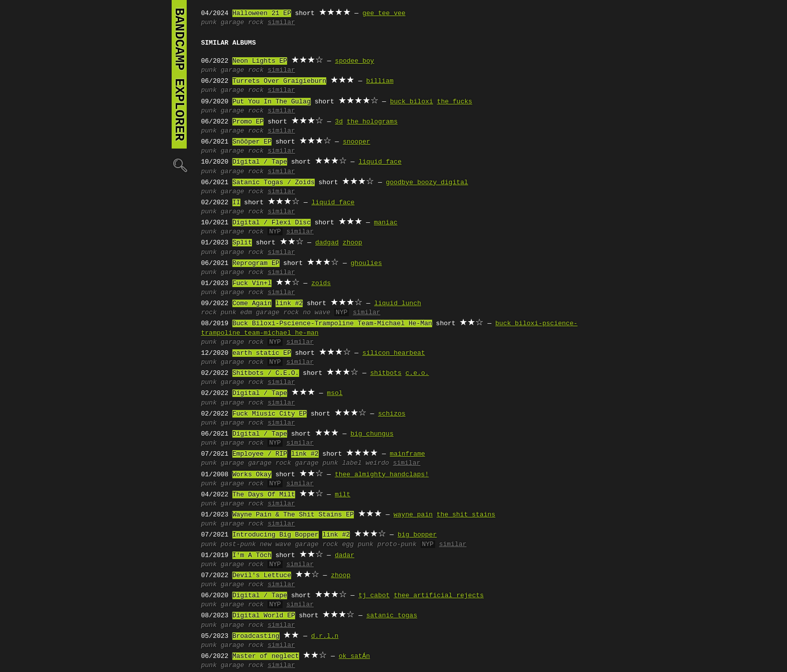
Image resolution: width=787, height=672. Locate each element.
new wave (276, 545)
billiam (380, 81)
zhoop (353, 243)
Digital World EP (264, 616)
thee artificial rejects (438, 596)
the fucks (455, 102)
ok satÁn (354, 656)
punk (209, 23)
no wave (316, 313)
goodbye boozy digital (427, 183)
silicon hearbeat (394, 353)
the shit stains (466, 515)
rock (209, 313)
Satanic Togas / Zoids (274, 183)
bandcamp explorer (179, 74)
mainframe (408, 454)
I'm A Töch (252, 556)
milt (343, 495)
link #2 (289, 304)
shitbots (386, 373)
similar (281, 23)
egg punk (357, 545)
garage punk (317, 463)
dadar (345, 556)
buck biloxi (412, 102)
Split (242, 243)
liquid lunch (398, 304)
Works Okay (252, 475)
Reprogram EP (256, 263)
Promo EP (248, 122)
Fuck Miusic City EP (270, 414)
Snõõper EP (252, 142)
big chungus (372, 434)
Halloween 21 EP (262, 14)
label (352, 463)
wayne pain (413, 515)
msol (335, 393)
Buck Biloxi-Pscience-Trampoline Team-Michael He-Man (332, 324)
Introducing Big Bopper (276, 535)
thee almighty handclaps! (382, 475)
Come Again (252, 304)
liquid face (380, 162)
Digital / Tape (260, 162)
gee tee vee (384, 14)
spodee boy (354, 61)
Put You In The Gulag (272, 102)
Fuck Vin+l (252, 284)
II (236, 203)
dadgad (327, 243)
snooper (357, 142)
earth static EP (262, 353)
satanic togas (392, 616)
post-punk (238, 545)
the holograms (372, 122)
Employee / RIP (260, 454)
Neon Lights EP (260, 61)
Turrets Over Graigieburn (279, 81)
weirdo (377, 463)
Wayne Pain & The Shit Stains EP (293, 515)
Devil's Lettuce (262, 576)
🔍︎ (179, 165)
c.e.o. (417, 373)
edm (246, 313)
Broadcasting (256, 636)
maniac (386, 223)
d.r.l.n (325, 636)
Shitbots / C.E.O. (266, 373)
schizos (392, 414)
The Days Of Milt (264, 495)
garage (233, 463)
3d (339, 122)
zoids (321, 284)
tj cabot (374, 596)
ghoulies (366, 263)
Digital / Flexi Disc (272, 223)
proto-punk (397, 545)
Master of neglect (266, 656)
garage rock (242, 23)
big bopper (417, 535)
